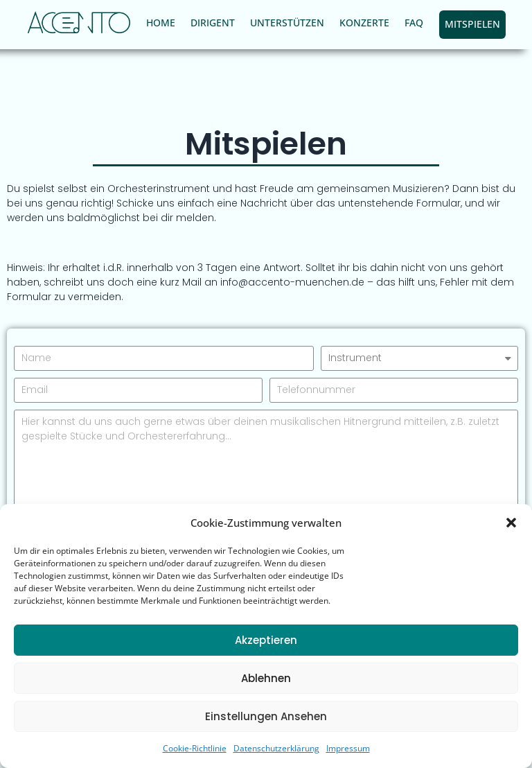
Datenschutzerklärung (276, 748)
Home (161, 23)
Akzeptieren (266, 640)
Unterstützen (287, 23)
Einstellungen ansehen (266, 716)
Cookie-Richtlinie (195, 748)
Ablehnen (266, 678)
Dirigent (213, 23)
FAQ (414, 23)
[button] (511, 523)
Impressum (348, 748)
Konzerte (364, 23)
